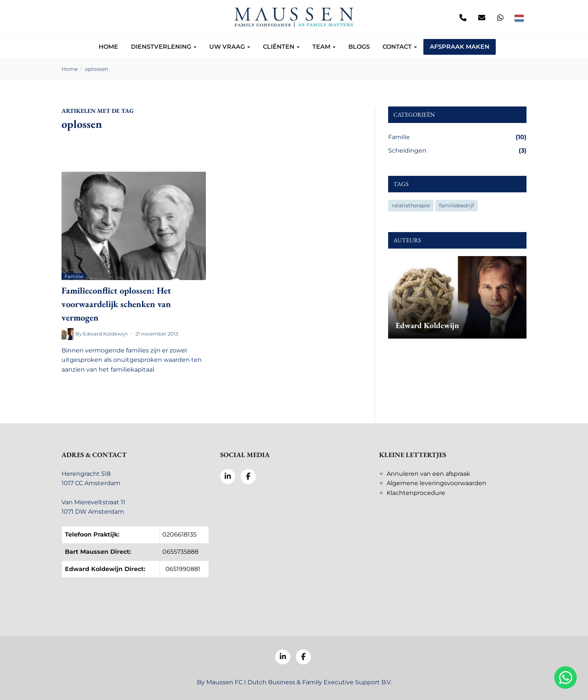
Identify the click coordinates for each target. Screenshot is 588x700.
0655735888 (180, 552)
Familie (457, 137)
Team (324, 47)
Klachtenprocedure (416, 493)
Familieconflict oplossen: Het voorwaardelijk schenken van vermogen (116, 304)
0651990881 (183, 569)
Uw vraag (230, 47)
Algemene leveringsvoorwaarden (436, 483)
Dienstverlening (164, 47)
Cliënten (281, 47)
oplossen (96, 69)
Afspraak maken (460, 47)
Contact (400, 47)
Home (108, 47)
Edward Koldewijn (105, 334)
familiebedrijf (457, 205)
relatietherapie (411, 205)
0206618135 (179, 534)
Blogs (359, 47)
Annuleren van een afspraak (428, 474)
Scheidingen (457, 151)
